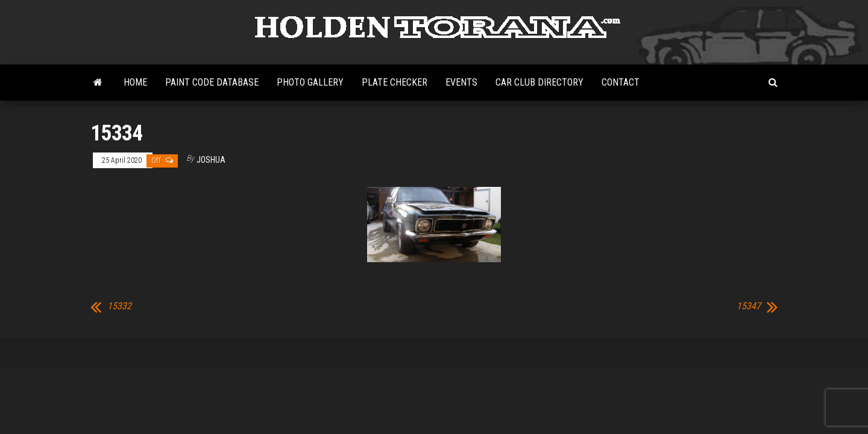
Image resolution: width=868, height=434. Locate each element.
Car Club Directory (539, 82)
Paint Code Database (212, 82)
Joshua (211, 160)
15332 (119, 306)
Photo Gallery (310, 82)
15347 (749, 306)
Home (135, 82)
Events (461, 82)
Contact (621, 82)
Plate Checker (395, 82)
